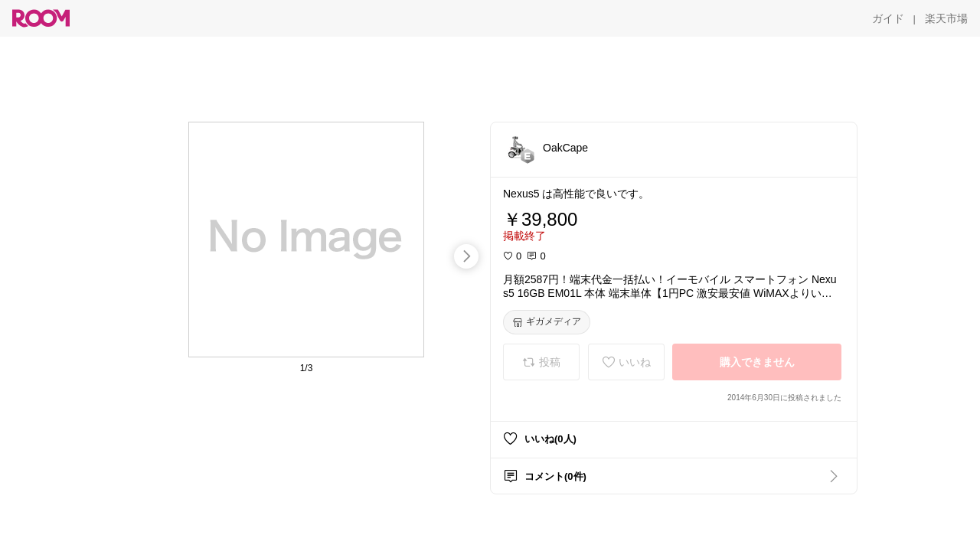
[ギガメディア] (547, 322)
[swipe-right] (466, 256)
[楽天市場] (946, 18)
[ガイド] (888, 18)
